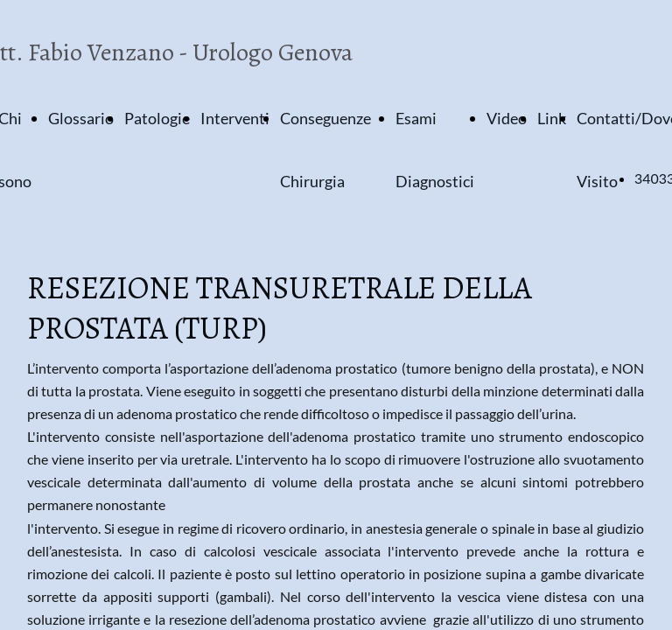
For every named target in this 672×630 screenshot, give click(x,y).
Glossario (81, 118)
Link (552, 118)
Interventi (235, 118)
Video (507, 118)
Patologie (157, 118)
